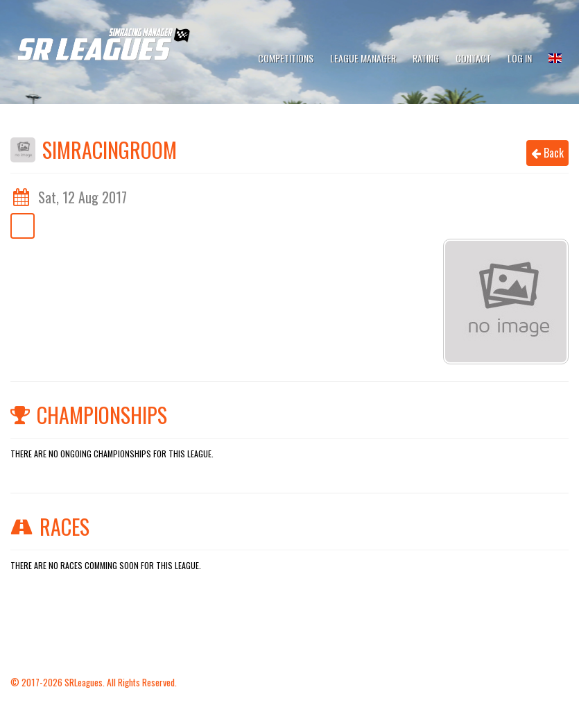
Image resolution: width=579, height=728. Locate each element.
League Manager (363, 58)
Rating (426, 58)
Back (547, 153)
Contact (473, 58)
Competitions (286, 58)
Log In (520, 58)
